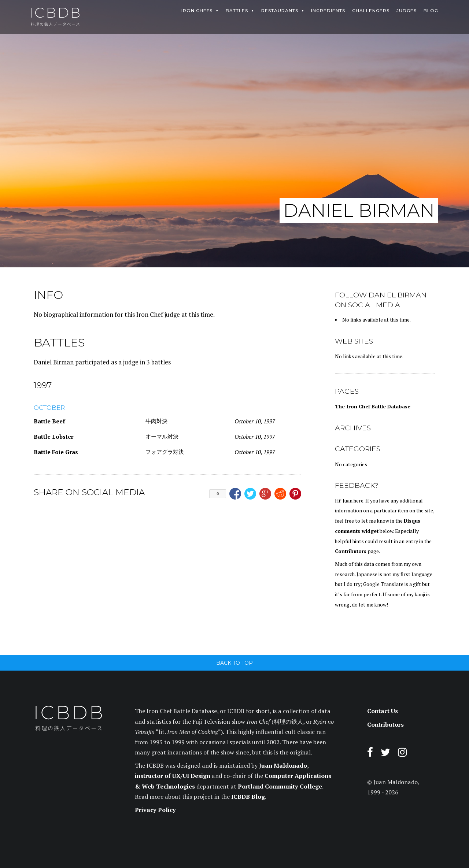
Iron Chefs (197, 11)
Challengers (371, 11)
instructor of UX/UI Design (173, 776)
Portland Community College (280, 786)
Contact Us (383, 711)
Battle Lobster (53, 437)
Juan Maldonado (283, 765)
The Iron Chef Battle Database (373, 407)
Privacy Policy (155, 810)
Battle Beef (49, 421)
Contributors (351, 551)
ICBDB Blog (248, 797)
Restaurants (280, 11)
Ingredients (328, 11)
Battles (237, 11)
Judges (407, 11)
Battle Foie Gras (56, 452)
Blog (431, 11)
